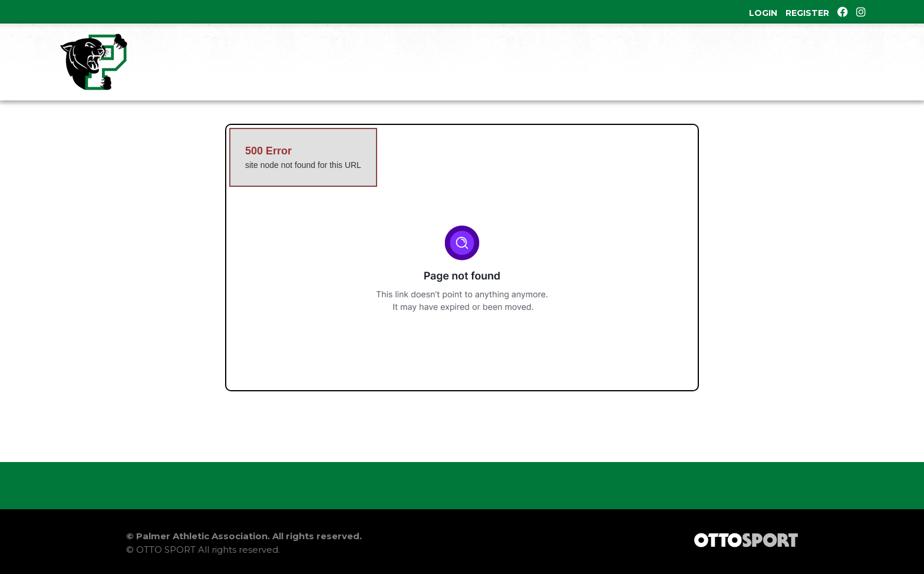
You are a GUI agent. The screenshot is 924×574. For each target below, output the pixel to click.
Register (807, 13)
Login (763, 13)
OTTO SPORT (166, 550)
